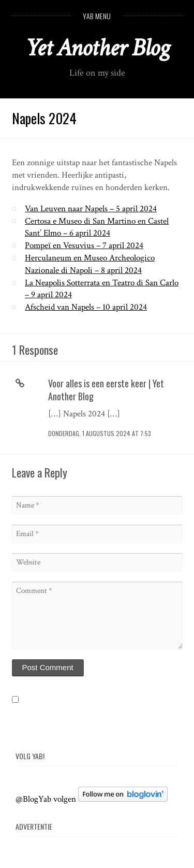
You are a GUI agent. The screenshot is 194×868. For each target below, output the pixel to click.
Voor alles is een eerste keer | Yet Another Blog (106, 390)
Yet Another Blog (97, 48)
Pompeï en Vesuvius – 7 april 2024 (84, 245)
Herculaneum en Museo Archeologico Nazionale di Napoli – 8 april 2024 (90, 264)
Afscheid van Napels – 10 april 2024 (86, 307)
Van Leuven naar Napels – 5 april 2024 (91, 209)
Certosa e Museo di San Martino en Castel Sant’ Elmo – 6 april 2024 (97, 227)
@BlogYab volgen (46, 799)
